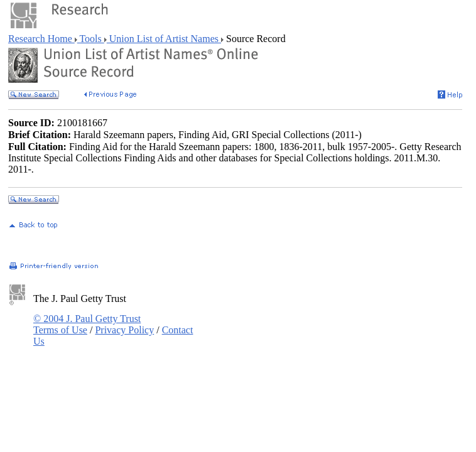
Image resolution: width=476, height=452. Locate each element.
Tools (91, 39)
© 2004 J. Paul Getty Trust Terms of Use (87, 324)
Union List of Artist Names (164, 39)
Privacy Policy (124, 330)
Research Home (41, 39)
